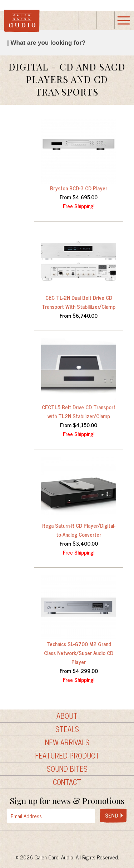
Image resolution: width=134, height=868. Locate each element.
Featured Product (67, 756)
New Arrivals (67, 742)
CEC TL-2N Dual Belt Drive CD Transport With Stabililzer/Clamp (79, 302)
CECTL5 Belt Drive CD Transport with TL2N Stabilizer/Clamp (79, 411)
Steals (67, 729)
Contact (67, 782)
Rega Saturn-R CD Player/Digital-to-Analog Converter (79, 530)
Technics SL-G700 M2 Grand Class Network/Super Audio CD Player (79, 653)
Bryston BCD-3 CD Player (79, 188)
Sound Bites (67, 769)
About (67, 716)
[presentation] (72, 816)
